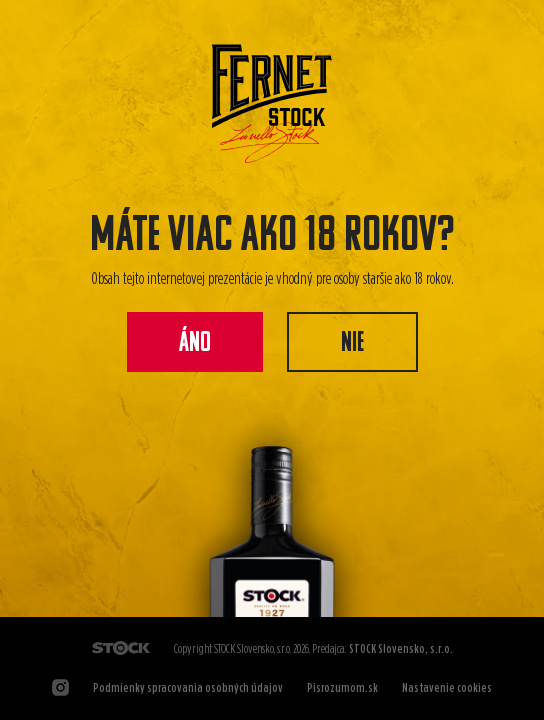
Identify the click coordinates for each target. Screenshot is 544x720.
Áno (195, 344)
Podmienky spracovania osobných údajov (188, 687)
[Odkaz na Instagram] (60, 687)
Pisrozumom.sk (342, 687)
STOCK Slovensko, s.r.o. (401, 648)
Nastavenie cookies (447, 687)
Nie (352, 344)
